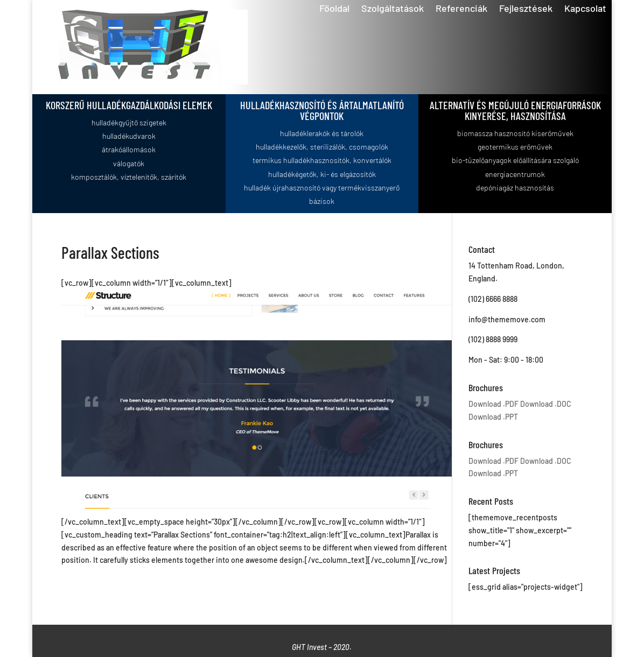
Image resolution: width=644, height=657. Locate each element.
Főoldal (334, 9)
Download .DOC (546, 404)
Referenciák (461, 9)
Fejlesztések (526, 9)
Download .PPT (493, 417)
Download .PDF (493, 404)
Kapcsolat (585, 9)
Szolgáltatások (393, 9)
